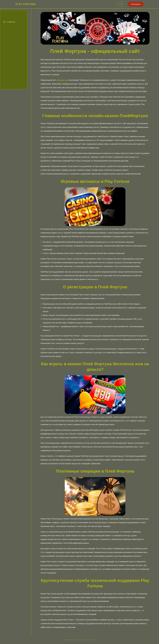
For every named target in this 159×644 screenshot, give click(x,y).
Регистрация (136, 4)
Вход (121, 4)
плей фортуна (62, 80)
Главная (11, 22)
